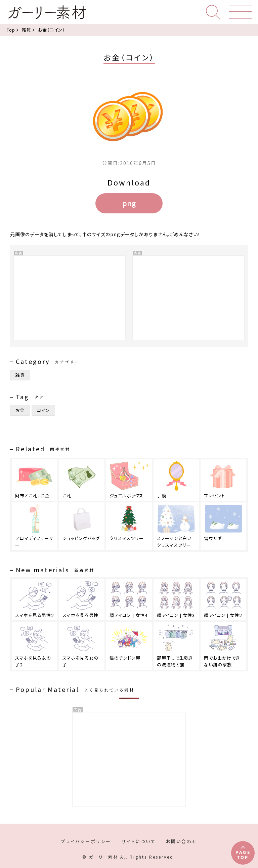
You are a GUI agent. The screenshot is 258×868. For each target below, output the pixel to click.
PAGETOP (243, 854)
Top (11, 30)
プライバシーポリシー (86, 841)
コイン (43, 410)
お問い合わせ (182, 841)
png (129, 203)
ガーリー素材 (47, 12)
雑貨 (27, 30)
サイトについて (139, 841)
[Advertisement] (129, 759)
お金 (20, 410)
